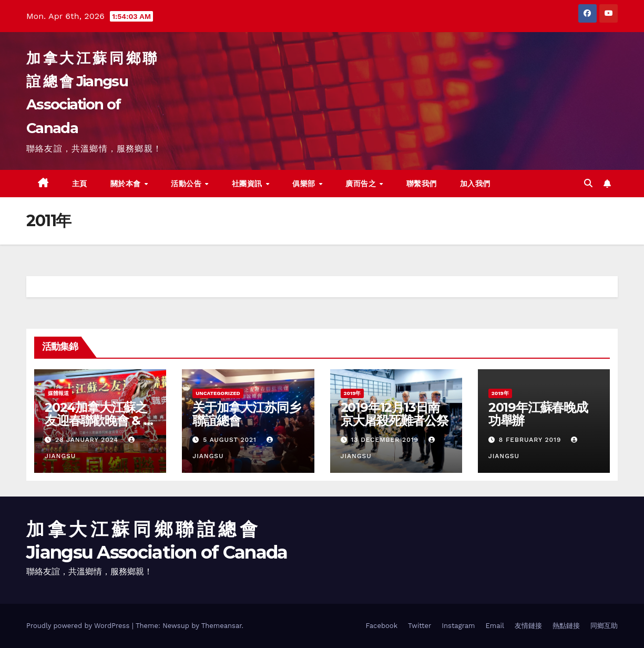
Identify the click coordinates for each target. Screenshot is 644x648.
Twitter (420, 626)
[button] (588, 183)
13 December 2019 (386, 440)
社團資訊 (248, 184)
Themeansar (222, 626)
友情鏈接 (528, 626)
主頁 (80, 184)
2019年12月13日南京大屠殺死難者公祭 (395, 414)
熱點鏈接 (566, 626)
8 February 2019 (531, 440)
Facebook (381, 626)
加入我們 (475, 184)
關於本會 (127, 184)
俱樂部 (305, 184)
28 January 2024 (88, 440)
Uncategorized (218, 393)
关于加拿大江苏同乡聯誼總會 (246, 414)
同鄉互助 (604, 626)
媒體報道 (58, 393)
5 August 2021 (231, 440)
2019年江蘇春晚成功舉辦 (538, 414)
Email (495, 626)
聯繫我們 (422, 184)
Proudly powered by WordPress (79, 626)
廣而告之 (362, 184)
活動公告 (187, 184)
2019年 (352, 393)
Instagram (458, 626)
